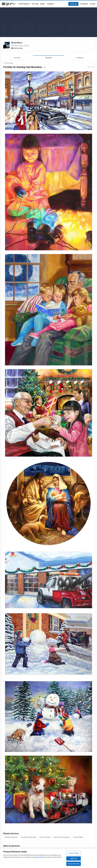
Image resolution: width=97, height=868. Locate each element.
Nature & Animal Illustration (62, 837)
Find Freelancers (24, 4)
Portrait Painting (78, 837)
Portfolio (48, 58)
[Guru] (8, 4)
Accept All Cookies (74, 864)
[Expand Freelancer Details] (49, 51)
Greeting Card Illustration (29, 837)
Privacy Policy (38, 857)
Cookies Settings (74, 853)
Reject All (74, 858)
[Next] (93, 67)
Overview (17, 58)
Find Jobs (35, 4)
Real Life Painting (45, 837)
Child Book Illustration (11, 837)
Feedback (80, 58)
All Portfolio (8, 63)
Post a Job (73, 4)
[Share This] (44, 67)
